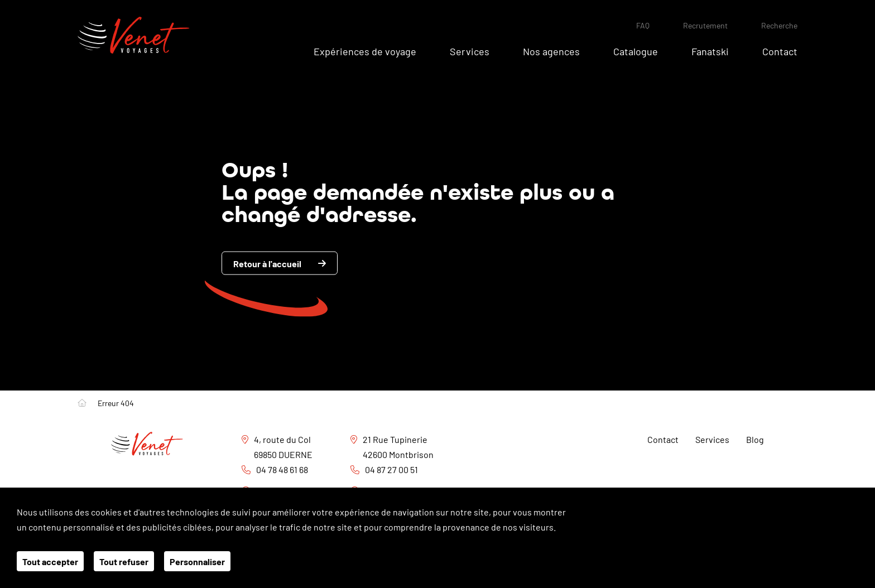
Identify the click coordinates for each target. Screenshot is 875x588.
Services (470, 51)
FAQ (643, 25)
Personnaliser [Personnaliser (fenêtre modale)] (197, 561)
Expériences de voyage (365, 51)
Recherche (779, 25)
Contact (780, 51)
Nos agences (551, 51)
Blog (755, 439)
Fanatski (710, 51)
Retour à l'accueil (267, 263)
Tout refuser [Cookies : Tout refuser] (124, 561)
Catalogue (636, 51)
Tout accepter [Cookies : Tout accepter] (50, 561)
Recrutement (705, 25)
